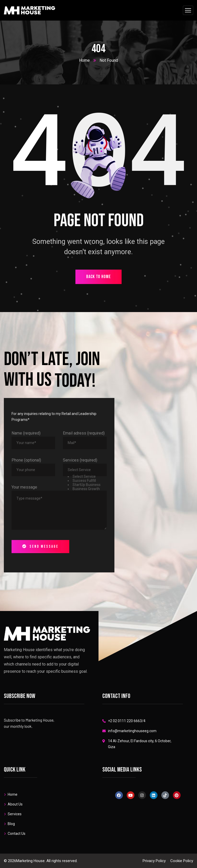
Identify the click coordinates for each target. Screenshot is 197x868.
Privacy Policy (154, 861)
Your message (24, 487)
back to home (98, 277)
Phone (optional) (26, 460)
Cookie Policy (182, 861)
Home (84, 60)
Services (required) (80, 460)
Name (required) (26, 433)
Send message (40, 547)
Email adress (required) (84, 433)
